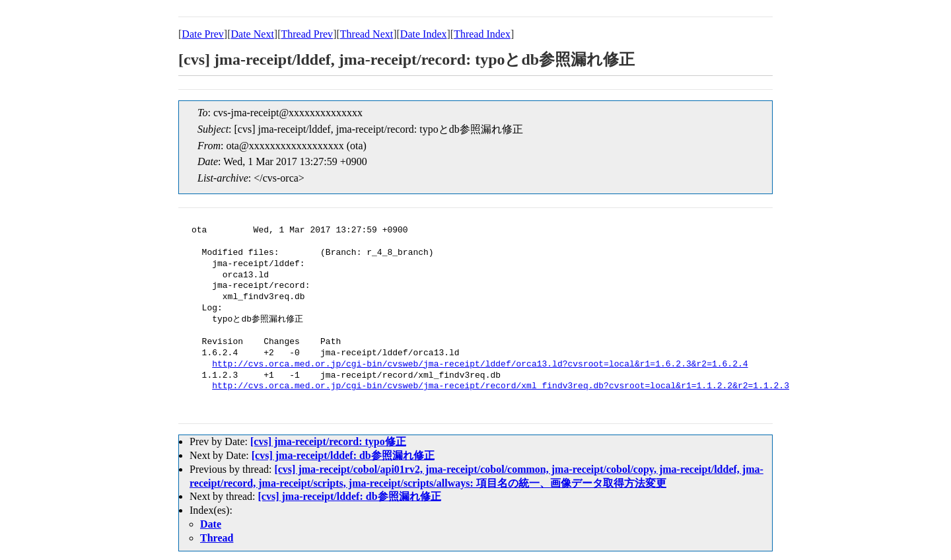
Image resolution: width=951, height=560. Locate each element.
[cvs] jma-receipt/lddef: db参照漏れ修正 (343, 455)
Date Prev (203, 34)
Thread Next (367, 34)
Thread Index (482, 34)
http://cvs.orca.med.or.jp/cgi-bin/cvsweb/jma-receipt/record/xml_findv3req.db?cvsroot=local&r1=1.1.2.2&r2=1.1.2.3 (501, 386)
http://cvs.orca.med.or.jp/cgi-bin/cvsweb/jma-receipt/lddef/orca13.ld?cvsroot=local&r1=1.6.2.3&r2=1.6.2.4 (480, 365)
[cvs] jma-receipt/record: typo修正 (328, 441)
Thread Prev (307, 34)
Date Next (253, 34)
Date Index (424, 34)
